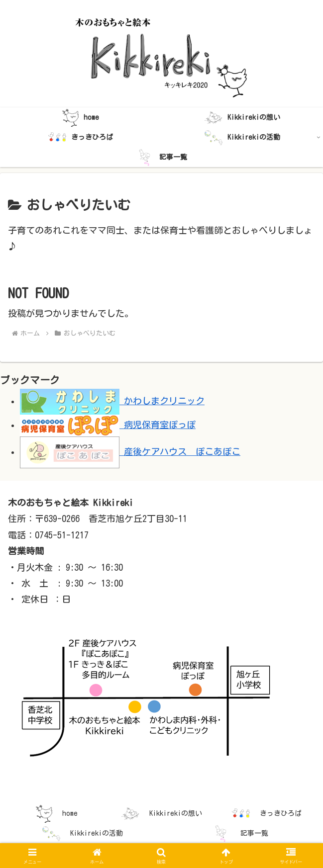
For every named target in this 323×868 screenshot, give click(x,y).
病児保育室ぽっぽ (108, 425)
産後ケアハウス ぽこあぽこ (130, 451)
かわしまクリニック (112, 401)
